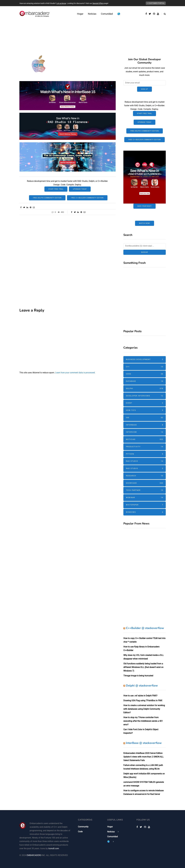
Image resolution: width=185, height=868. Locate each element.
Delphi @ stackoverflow (142, 686)
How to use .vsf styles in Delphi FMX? (140, 696)
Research (145, 476)
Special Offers (98, 3)
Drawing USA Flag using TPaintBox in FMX (143, 701)
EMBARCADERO (34, 855)
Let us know (61, 3)
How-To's (145, 410)
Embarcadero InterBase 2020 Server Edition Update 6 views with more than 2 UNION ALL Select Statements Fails (143, 757)
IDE (145, 418)
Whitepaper (145, 505)
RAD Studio (145, 461)
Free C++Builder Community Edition (87, 198)
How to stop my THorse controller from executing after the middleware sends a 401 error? (143, 721)
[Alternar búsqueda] (164, 14)
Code (145, 374)
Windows (145, 512)
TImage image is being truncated (138, 676)
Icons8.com (54, 848)
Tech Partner (145, 490)
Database (145, 381)
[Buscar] (145, 246)
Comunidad (107, 14)
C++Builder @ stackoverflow (145, 628)
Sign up (144, 89)
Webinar (145, 498)
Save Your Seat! (144, 206)
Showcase (145, 483)
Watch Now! (145, 223)
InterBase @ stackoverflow (144, 743)
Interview (145, 432)
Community (83, 827)
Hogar (80, 14)
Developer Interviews (145, 396)
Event (145, 403)
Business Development (145, 360)
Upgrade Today (80, 189)
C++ (145, 367)
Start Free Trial (56, 189)
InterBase (145, 425)
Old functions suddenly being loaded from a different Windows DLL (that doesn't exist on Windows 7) (143, 667)
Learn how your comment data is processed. (75, 373)
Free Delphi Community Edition (47, 198)
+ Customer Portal (156, 3)
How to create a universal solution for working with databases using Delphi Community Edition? (144, 709)
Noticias (92, 14)
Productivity (145, 447)
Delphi (145, 389)
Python (145, 454)
